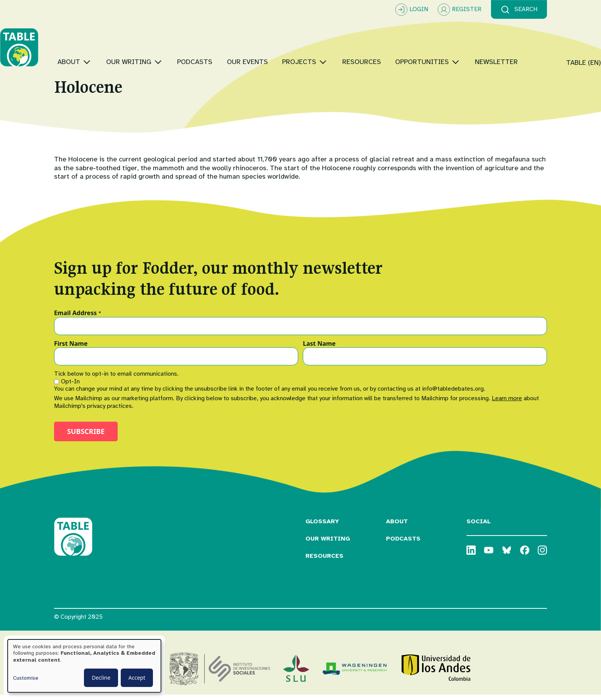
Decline (101, 678)
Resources (324, 560)
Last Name (319, 348)
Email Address (78, 318)
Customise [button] (26, 678)
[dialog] (84, 666)
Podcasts (403, 544)
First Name (71, 348)
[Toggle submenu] (141, 38)
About (397, 526)
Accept (137, 678)
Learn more (507, 403)
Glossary (322, 526)
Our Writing (328, 544)
